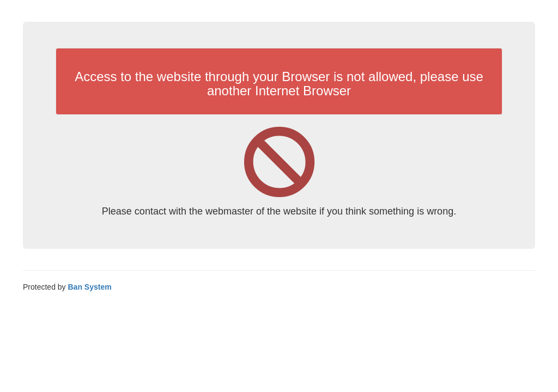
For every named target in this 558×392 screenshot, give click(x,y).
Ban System (90, 287)
